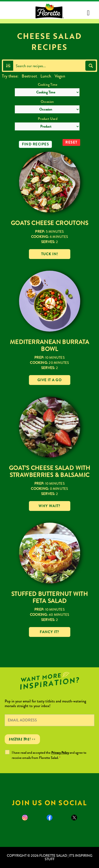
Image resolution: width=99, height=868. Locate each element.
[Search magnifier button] (91, 66)
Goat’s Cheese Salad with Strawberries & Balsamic (49, 471)
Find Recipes (35, 144)
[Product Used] (47, 126)
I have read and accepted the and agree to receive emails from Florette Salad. (49, 755)
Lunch (46, 76)
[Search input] (49, 66)
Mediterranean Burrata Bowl (49, 345)
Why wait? (49, 506)
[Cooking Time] (47, 92)
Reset (71, 142)
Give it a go (49, 380)
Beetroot (29, 76)
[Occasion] (47, 109)
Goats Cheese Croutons (49, 223)
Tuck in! (50, 254)
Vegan (60, 76)
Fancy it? (49, 632)
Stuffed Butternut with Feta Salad (49, 597)
